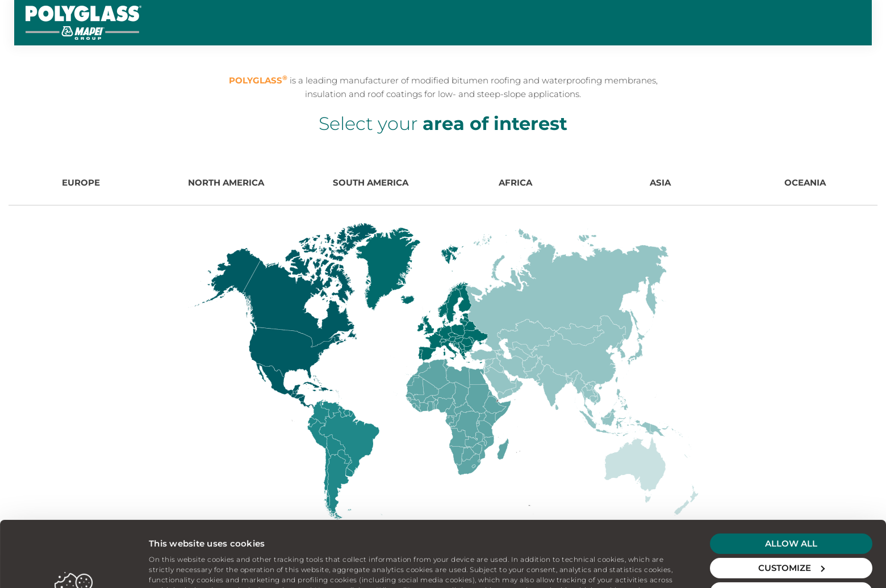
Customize (791, 506)
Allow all (791, 482)
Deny (791, 530)
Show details (177, 566)
